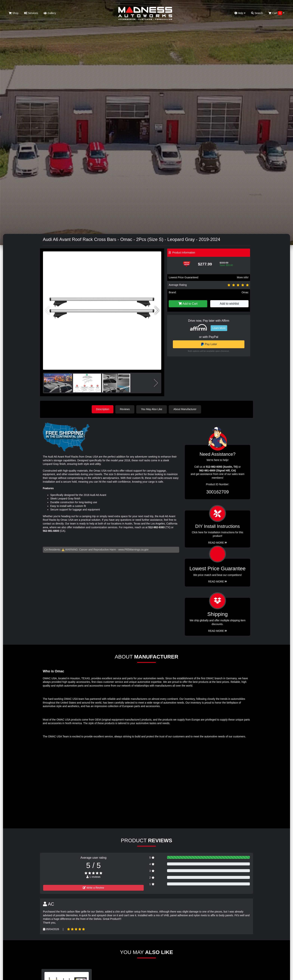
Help (240, 13)
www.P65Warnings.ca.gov (133, 550)
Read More (218, 581)
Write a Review (93, 887)
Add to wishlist (229, 304)
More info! (243, 277)
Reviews (125, 409)
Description (103, 409)
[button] (157, 310)
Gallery (50, 13)
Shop (14, 13)
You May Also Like (152, 409)
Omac (245, 292)
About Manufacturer (185, 409)
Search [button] (257, 13)
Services (31, 13)
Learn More (219, 328)
